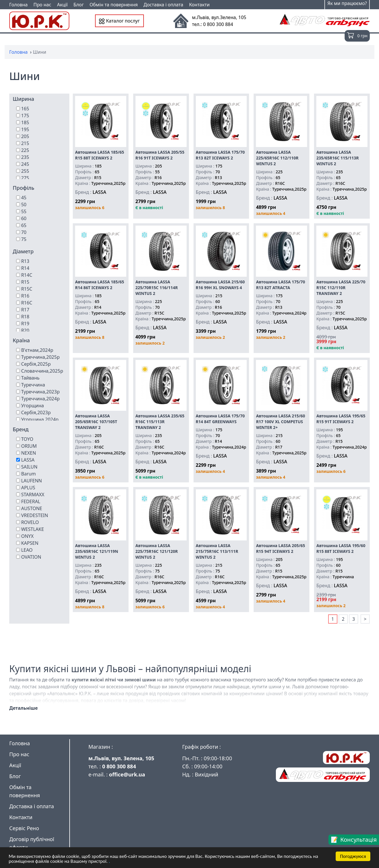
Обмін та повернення (114, 5)
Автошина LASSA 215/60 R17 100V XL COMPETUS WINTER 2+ (280, 422)
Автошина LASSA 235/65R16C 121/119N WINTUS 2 (97, 551)
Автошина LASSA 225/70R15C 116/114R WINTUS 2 (157, 288)
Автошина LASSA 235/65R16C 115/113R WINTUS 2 (338, 158)
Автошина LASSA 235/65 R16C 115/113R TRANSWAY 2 (160, 422)
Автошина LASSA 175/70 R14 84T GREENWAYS (220, 419)
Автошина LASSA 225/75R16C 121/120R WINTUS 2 (157, 551)
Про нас (42, 5)
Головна (18, 5)
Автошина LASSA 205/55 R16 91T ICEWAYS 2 (160, 155)
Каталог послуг (119, 21)
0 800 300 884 (119, 766)
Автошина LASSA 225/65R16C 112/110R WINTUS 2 (277, 158)
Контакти (199, 5)
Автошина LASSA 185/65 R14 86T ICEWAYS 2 (100, 285)
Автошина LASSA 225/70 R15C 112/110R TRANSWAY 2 (341, 288)
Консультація (358, 840)
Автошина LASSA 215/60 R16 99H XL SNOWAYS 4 (220, 285)
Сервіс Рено (24, 828)
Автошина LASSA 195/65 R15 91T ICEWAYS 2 (341, 419)
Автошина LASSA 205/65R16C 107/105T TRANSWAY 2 (96, 422)
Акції (62, 5)
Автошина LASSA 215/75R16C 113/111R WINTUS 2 (217, 551)
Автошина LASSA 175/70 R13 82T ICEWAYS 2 (220, 155)
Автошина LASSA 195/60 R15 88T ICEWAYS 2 (341, 548)
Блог (79, 5)
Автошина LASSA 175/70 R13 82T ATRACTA (280, 285)
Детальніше (24, 708)
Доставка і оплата (164, 5)
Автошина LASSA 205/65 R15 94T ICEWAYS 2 (280, 548)
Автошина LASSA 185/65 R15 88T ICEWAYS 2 (100, 155)
